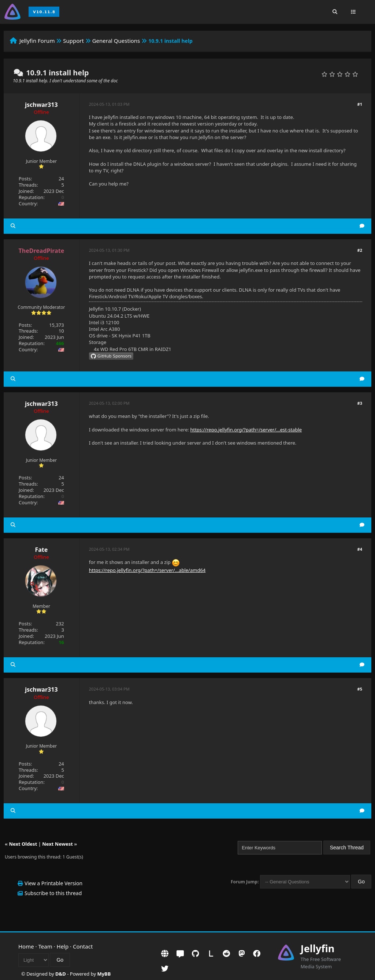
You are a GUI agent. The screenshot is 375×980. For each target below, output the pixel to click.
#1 (360, 104)
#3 (360, 403)
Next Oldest (23, 844)
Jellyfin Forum (37, 41)
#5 (360, 689)
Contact (83, 946)
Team (45, 946)
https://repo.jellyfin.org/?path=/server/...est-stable (246, 430)
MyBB (104, 974)
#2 (360, 250)
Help (63, 946)
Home (26, 946)
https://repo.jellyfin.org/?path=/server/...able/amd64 (147, 570)
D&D (61, 974)
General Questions (116, 41)
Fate (41, 550)
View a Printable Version (53, 883)
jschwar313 (41, 105)
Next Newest (57, 844)
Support (73, 41)
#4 (360, 549)
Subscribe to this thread (53, 893)
